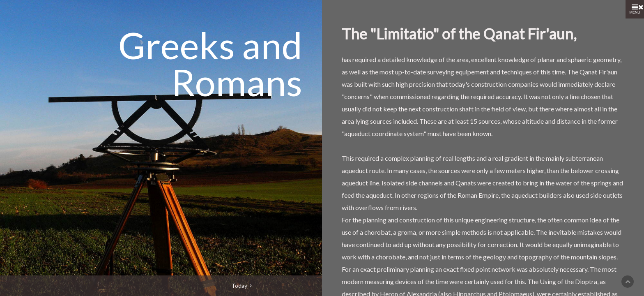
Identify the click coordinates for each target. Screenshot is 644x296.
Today (241, 286)
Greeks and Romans (210, 63)
